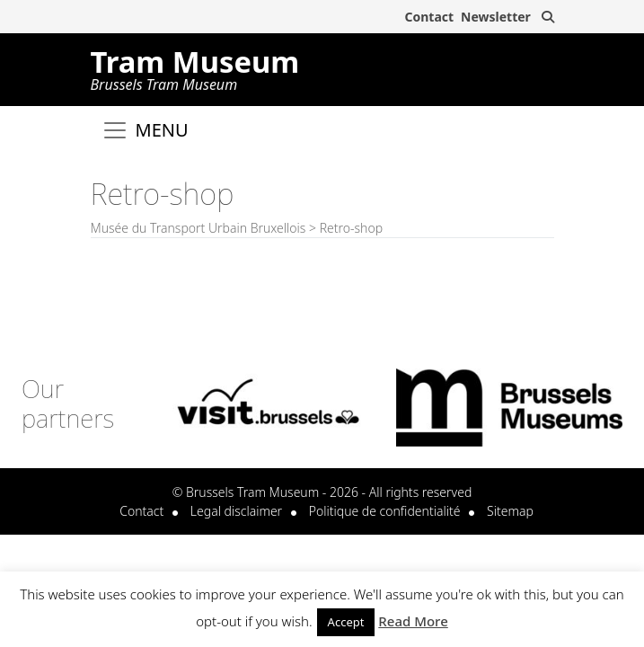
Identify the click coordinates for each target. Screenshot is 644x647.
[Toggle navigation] (145, 130)
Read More (413, 621)
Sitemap (510, 511)
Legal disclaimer (236, 511)
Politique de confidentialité (385, 511)
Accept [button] (346, 622)
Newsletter (496, 17)
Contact (429, 17)
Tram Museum (195, 66)
